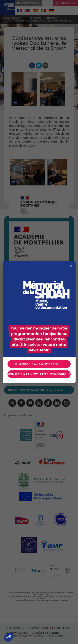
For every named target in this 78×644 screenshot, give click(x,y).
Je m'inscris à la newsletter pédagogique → (39, 374)
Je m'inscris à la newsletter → (39, 364)
